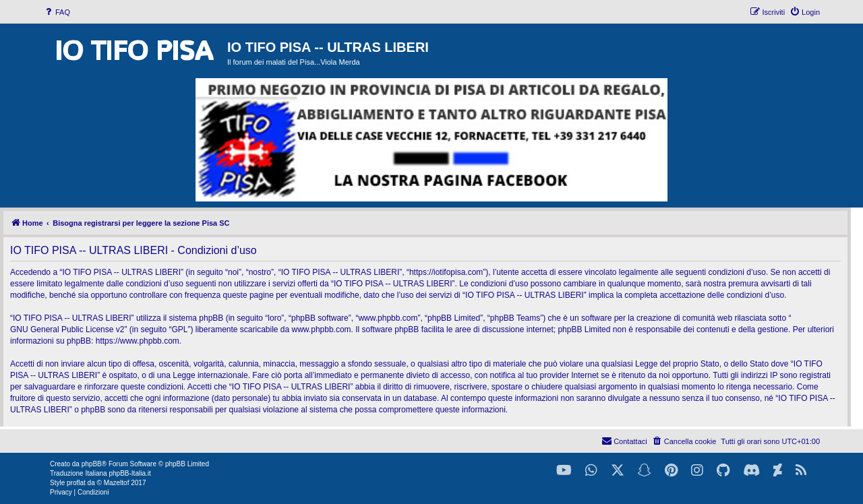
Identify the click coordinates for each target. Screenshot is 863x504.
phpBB (92, 464)
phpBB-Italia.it (129, 473)
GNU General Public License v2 (67, 329)
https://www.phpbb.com (138, 341)
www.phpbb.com (322, 329)
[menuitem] (57, 12)
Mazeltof (117, 483)
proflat (76, 483)
